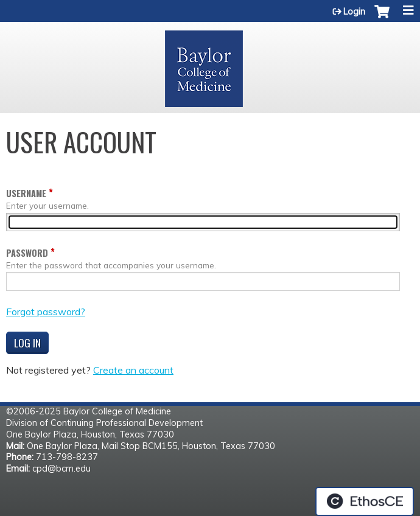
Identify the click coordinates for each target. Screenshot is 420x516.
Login (354, 12)
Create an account (133, 370)
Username (26, 193)
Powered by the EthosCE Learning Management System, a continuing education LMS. (365, 501)
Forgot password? (46, 312)
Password (27, 253)
